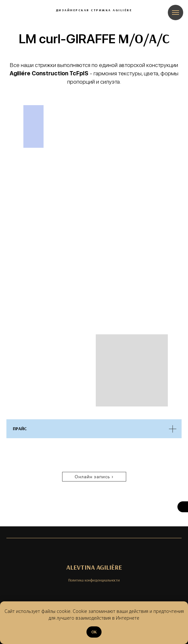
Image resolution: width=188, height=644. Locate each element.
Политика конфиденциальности (94, 580)
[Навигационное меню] (176, 13)
